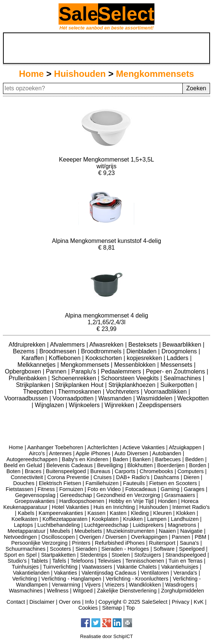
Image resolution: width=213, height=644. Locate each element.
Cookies (88, 608)
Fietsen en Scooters (173, 483)
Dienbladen (142, 351)
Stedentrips (94, 555)
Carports (125, 471)
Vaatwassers (97, 567)
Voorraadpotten (74, 398)
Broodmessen (58, 351)
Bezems (25, 351)
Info (90, 602)
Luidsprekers (148, 525)
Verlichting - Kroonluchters (137, 579)
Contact (16, 602)
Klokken (186, 513)
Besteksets (144, 345)
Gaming (170, 489)
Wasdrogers (180, 585)
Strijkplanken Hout (80, 385)
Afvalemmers (68, 345)
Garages (194, 489)
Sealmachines (183, 378)
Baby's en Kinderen (85, 459)
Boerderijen (171, 465)
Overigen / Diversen (103, 537)
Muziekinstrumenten (130, 531)
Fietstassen (19, 489)
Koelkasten (25, 519)
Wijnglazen (50, 405)
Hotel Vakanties (71, 507)
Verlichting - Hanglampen (71, 579)
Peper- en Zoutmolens (176, 371)
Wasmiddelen (155, 398)
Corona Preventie (68, 477)
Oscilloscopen (58, 537)
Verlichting (25, 579)
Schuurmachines (26, 549)
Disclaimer (42, 602)
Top (130, 608)
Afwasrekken (107, 345)
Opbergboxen (24, 371)
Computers (191, 471)
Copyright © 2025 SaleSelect (133, 602)
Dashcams (166, 477)
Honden (167, 501)
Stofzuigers (148, 555)
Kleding (140, 513)
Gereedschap (76, 495)
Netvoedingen (20, 537)
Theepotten (39, 392)
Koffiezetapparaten (65, 519)
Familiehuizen (102, 483)
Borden (198, 465)
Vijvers (93, 585)
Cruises (103, 477)
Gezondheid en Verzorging (128, 495)
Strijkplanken (34, 385)
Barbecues (168, 459)
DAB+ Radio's (133, 477)
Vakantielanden (31, 573)
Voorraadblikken (166, 392)
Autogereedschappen (32, 459)
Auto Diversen (131, 453)
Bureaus (100, 471)
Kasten (118, 513)
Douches (24, 483)
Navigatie (191, 531)
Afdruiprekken (28, 345)
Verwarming (66, 585)
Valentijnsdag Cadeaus (109, 573)
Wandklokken (145, 585)
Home (32, 74)
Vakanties (66, 573)
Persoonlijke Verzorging (39, 543)
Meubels (60, 531)
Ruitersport (162, 543)
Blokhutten (140, 465)
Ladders (178, 358)
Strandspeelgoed (186, 555)
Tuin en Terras (185, 561)
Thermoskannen (80, 392)
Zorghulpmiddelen (183, 591)
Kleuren (163, 513)
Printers (81, 543)
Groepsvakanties (35, 501)
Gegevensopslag (35, 495)
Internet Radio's (191, 507)
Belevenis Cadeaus (69, 465)
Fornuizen (71, 489)
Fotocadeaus (141, 489)
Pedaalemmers (122, 371)
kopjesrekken (145, 358)
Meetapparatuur (26, 531)
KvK (198, 602)
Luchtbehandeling (59, 525)
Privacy (180, 602)
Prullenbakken (28, 378)
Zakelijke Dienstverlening (127, 591)
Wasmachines (26, 591)
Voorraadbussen (27, 398)
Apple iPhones (93, 453)
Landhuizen (185, 519)
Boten (13, 471)
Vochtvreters (123, 392)
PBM (201, 537)
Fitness (46, 489)
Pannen (57, 371)
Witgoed (83, 591)
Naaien (167, 531)
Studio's (17, 561)
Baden (120, 459)
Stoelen (121, 555)
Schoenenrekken (75, 378)
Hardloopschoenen (82, 501)
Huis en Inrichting (114, 507)
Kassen (97, 513)
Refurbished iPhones (120, 543)
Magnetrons (182, 525)
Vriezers (115, 585)
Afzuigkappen (185, 447)
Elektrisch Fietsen (60, 483)
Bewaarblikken (183, 345)
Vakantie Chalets (137, 567)
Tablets (40, 561)
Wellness (58, 591)
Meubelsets (88, 531)
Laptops (23, 525)
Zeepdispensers (160, 405)
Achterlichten (103, 447)
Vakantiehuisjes (180, 567)
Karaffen (33, 358)
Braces (33, 471)
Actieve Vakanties (143, 447)
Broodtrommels (102, 351)
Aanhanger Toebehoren (55, 447)
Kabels (26, 513)
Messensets (177, 365)
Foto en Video (104, 489)
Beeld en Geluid (23, 465)
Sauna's (189, 543)
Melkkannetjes (37, 365)
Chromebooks (156, 471)
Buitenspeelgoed (66, 471)
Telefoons (82, 561)
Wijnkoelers (85, 405)
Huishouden (80, 74)
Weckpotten (193, 398)
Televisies (109, 561)
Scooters (61, 549)
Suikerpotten (178, 385)
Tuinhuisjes (25, 567)
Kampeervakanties (61, 513)
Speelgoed (192, 549)
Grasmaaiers (179, 495)
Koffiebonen (66, 358)
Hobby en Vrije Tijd (131, 501)
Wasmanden (116, 398)
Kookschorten (104, 358)
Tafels (59, 561)
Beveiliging (110, 465)
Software (164, 549)
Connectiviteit (27, 477)
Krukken (133, 519)
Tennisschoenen (145, 561)
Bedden (194, 459)
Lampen (157, 519)
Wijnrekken (120, 405)
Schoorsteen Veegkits (131, 378)
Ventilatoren (155, 573)
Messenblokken (136, 365)
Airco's (37, 453)
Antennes (60, 453)
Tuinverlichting (60, 567)
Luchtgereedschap (106, 525)
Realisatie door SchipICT (107, 636)
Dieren (191, 477)
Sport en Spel (20, 555)
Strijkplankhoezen (133, 385)
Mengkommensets (155, 74)
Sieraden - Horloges (125, 549)
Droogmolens (180, 351)
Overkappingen (149, 537)
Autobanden (167, 453)
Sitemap (112, 608)
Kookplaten (105, 519)
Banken (142, 459)
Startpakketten (58, 555)
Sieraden (86, 549)
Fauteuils (134, 483)
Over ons (70, 602)
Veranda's (185, 573)
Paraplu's (84, 371)
